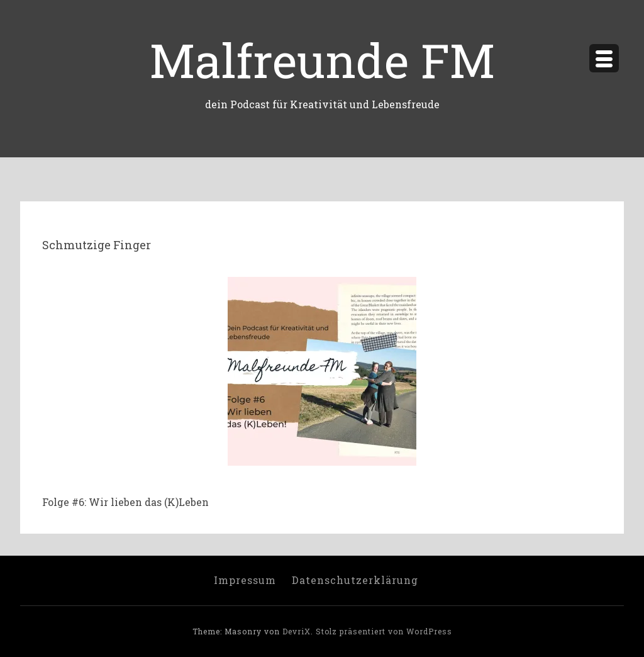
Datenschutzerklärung (355, 580)
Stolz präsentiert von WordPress (384, 631)
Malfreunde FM (322, 59)
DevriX (297, 631)
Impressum (245, 580)
